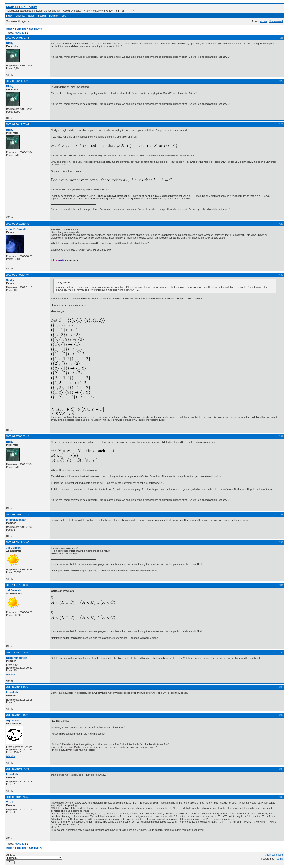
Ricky (10, 43)
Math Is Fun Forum (22, 7)
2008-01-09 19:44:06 (17, 542)
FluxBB (279, 859)
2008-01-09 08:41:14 (17, 514)
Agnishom (13, 720)
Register (54, 16)
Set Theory (36, 29)
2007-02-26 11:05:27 (17, 81)
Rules (31, 16)
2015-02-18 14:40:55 (17, 687)
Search (42, 16)
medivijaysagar (16, 520)
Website (11, 674)
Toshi (10, 802)
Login (65, 16)
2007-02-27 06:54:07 (17, 275)
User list (20, 16)
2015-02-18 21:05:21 (17, 769)
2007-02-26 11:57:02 (17, 124)
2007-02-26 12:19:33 (17, 224)
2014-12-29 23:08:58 (17, 652)
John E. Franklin (17, 229)
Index (9, 16)
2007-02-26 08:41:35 (17, 38)
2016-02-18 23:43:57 (17, 797)
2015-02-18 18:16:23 (17, 715)
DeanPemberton (17, 658)
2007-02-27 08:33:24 (17, 436)
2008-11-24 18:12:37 (17, 585)
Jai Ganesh (13, 548)
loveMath (12, 693)
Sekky (10, 280)
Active (263, 21)
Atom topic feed (274, 855)
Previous (19, 33)
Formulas (21, 29)
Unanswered (276, 21)
